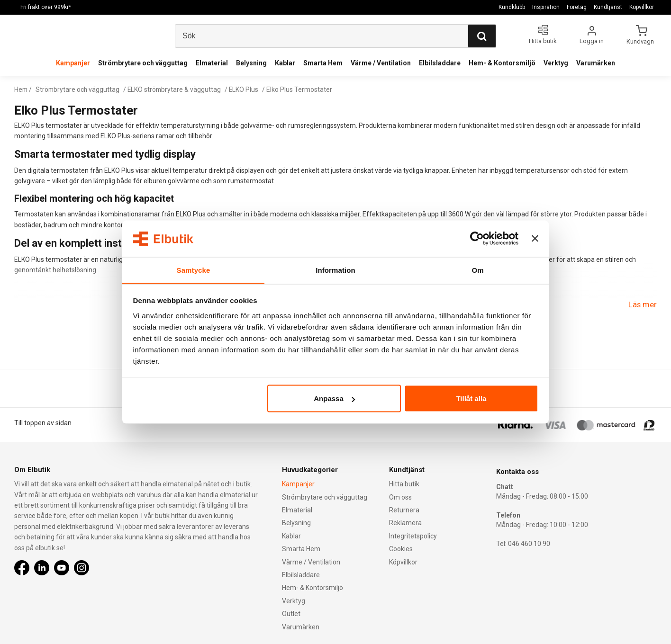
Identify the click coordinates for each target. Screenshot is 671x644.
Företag (577, 7)
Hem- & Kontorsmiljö (502, 63)
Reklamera (405, 523)
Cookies (401, 549)
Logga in (592, 41)
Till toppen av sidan (43, 423)
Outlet (291, 614)
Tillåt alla (471, 398)
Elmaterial (212, 63)
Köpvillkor (642, 7)
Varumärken (596, 63)
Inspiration (546, 7)
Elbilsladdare (440, 63)
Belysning (251, 63)
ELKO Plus (248, 89)
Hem (21, 89)
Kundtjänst (608, 7)
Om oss (400, 497)
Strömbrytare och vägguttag (143, 63)
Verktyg (556, 63)
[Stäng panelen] (535, 239)
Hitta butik (404, 484)
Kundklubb (512, 7)
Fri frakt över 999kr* (46, 7)
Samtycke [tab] (194, 270)
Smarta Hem (323, 63)
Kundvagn (641, 41)
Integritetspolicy (413, 536)
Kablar (285, 63)
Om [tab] (477, 270)
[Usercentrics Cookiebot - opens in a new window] (477, 239)
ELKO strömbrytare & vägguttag (177, 89)
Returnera (404, 510)
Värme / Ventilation (381, 63)
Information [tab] (335, 270)
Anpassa (334, 398)
